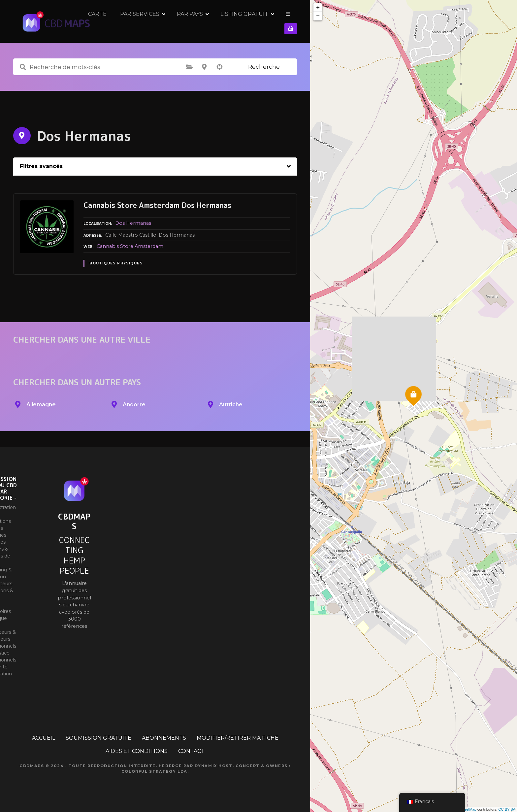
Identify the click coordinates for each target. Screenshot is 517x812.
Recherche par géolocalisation (219, 67)
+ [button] (318, 8)
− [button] (318, 16)
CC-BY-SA (507, 809)
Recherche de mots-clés (23, 67)
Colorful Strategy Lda (154, 771)
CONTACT (191, 751)
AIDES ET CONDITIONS (137, 751)
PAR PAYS (236, 21)
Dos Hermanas (133, 223)
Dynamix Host (214, 766)
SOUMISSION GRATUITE (98, 738)
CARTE (144, 21)
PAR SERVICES (186, 21)
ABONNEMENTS (164, 738)
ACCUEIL (44, 738)
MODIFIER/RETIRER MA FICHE (238, 738)
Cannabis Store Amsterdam (130, 246)
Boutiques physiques (116, 263)
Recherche (264, 67)
